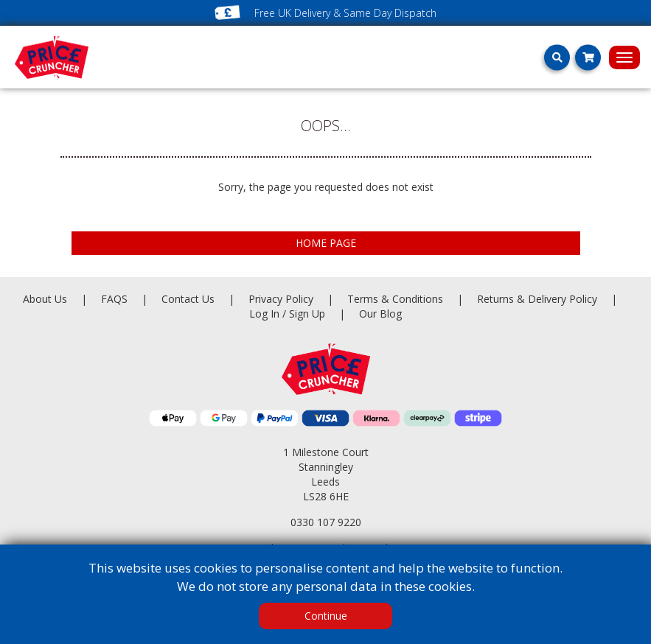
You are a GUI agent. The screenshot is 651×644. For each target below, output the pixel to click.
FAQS (116, 299)
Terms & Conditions (412, 299)
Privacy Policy (282, 299)
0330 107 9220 (326, 522)
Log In (264, 314)
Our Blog (380, 314)
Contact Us (189, 299)
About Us (46, 299)
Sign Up (309, 314)
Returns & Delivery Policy (539, 299)
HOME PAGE (326, 243)
